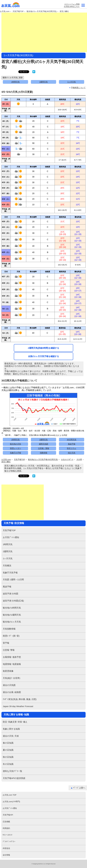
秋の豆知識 (8, 757)
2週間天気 (43, 82)
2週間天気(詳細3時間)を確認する (44, 348)
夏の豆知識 (8, 750)
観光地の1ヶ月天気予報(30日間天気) (42, 11)
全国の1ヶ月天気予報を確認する (43, 356)
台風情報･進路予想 (12, 657)
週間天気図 (43, 444)
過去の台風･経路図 (12, 692)
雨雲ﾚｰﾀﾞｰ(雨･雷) (11, 636)
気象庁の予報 (16, 453)
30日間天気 (71, 440)
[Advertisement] (44, 32)
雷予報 (6, 643)
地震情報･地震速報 (12, 664)
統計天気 (72, 453)
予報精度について (78, 88)
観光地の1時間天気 (12, 608)
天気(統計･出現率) (11, 678)
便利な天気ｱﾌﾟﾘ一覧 (12, 771)
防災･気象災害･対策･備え (15, 722)
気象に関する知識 (11, 729)
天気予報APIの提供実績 (14, 778)
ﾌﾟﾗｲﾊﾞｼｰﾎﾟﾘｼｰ (9, 842)
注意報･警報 (9, 650)
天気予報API (8, 815)
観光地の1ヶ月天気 (12, 622)
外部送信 (6, 848)
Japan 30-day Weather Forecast (18, 706)
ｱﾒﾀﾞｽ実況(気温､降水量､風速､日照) (20, 699)
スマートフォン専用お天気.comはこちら (72, 5)
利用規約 (6, 828)
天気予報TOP (18, 11)
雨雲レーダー (16, 448)
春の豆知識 (8, 743)
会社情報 (6, 855)
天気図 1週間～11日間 (13, 579)
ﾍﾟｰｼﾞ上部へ (79, 788)
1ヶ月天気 (72, 82)
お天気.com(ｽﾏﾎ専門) (11, 802)
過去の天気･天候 (11, 736)
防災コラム (72, 448)
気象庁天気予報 (10, 573)
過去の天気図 (9, 685)
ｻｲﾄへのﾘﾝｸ (7, 835)
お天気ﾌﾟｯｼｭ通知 (11, 537)
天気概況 (7, 566)
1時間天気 (15, 82)
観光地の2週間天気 (12, 615)
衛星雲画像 (8, 671)
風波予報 (72, 444)
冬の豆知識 (8, 764)
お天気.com (11, 5)
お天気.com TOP (10, 795)
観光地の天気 (16, 444)
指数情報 (44, 453)
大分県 (79, 460)
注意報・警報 (44, 448)
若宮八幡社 (64, 11)
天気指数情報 (9, 629)
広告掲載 (6, 822)
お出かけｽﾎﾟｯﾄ (67, 460)
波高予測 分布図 (11, 594)
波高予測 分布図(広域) (13, 601)
